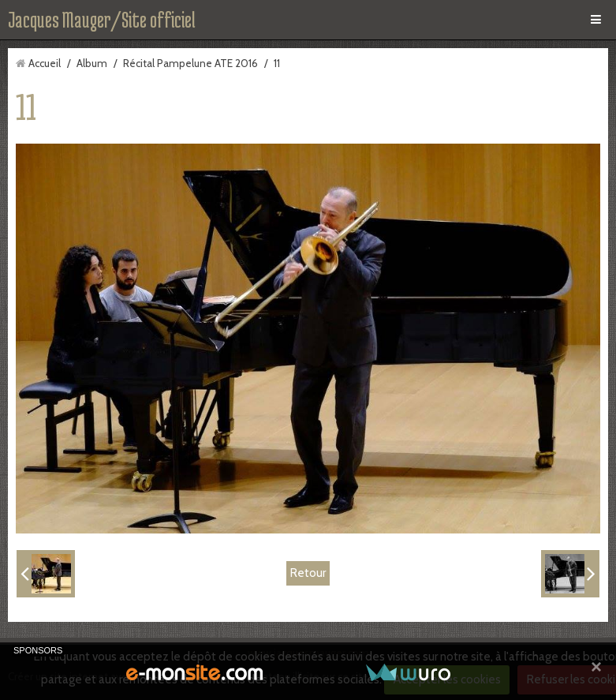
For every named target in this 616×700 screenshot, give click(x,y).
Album (92, 63)
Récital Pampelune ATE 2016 (190, 63)
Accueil (45, 63)
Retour (308, 573)
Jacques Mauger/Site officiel (102, 20)
